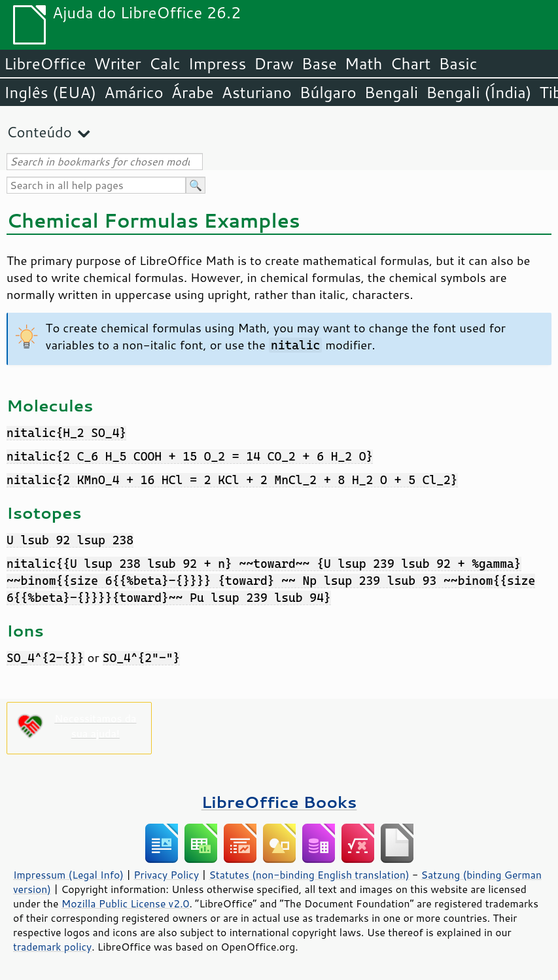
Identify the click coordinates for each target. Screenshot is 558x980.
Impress (218, 63)
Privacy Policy (166, 875)
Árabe (193, 92)
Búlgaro (328, 92)
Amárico (134, 92)
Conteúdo (39, 132)
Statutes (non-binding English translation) (309, 875)
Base (319, 63)
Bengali (391, 92)
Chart (410, 63)
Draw (273, 63)
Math (364, 63)
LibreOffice (45, 63)
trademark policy (52, 947)
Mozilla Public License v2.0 (126, 903)
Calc (165, 63)
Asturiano (257, 92)
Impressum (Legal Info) (68, 875)
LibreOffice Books (279, 802)
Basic (458, 63)
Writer (117, 63)
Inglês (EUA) (50, 92)
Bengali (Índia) (479, 92)
